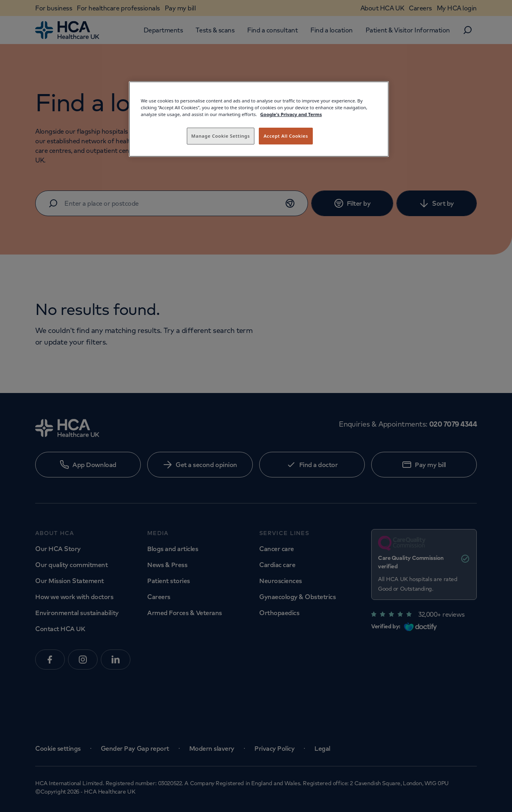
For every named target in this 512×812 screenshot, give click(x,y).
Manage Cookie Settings (221, 136)
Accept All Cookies (286, 136)
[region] (259, 119)
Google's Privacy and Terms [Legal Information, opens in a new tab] (291, 114)
